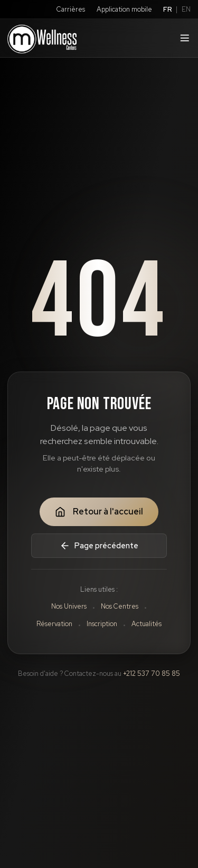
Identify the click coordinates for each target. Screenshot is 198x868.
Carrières (71, 9)
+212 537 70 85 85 (152, 673)
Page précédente (99, 546)
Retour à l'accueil (99, 512)
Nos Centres (120, 606)
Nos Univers (69, 606)
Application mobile (124, 9)
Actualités (147, 624)
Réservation (54, 624)
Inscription (102, 624)
